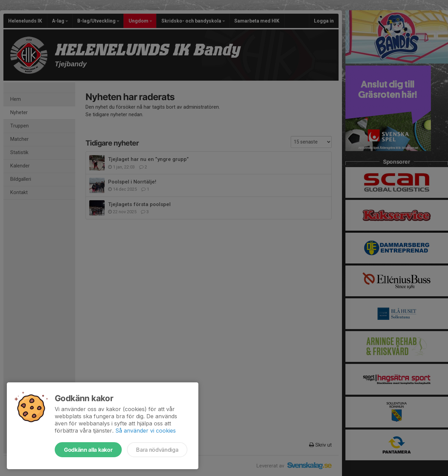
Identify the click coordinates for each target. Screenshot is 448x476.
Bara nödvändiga (157, 450)
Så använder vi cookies (146, 431)
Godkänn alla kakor (88, 450)
